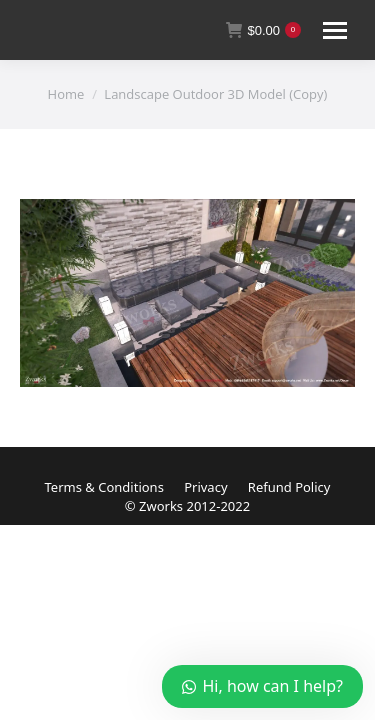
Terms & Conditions (104, 487)
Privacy (205, 487)
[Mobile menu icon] (335, 30)
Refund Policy (289, 487)
